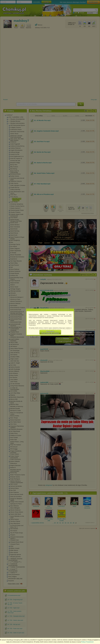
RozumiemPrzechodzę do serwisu (50, 332)
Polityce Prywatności (87, 642)
